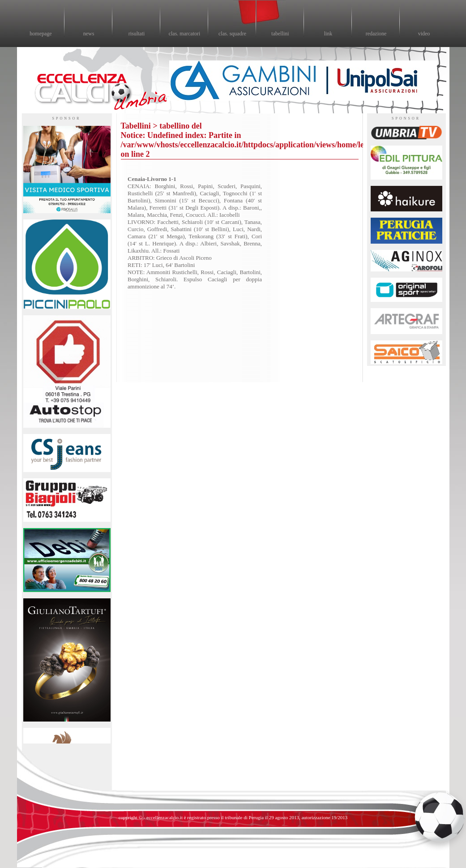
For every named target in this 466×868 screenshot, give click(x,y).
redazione (376, 34)
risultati (137, 34)
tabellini (280, 34)
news (89, 34)
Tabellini (136, 126)
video (424, 34)
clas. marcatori (185, 34)
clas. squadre (232, 34)
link (328, 34)
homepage (41, 34)
